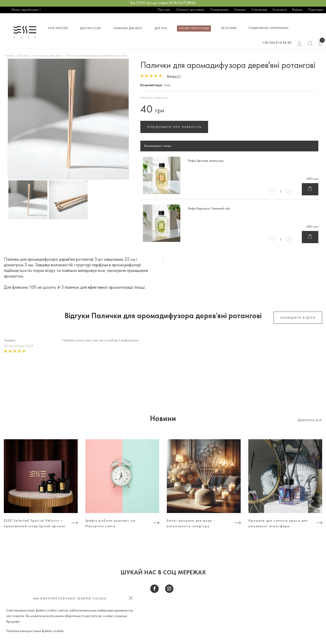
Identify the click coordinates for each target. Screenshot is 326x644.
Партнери (316, 10)
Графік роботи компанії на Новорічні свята (111, 524)
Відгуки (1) (174, 76)
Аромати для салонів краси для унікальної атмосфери (278, 524)
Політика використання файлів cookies (35, 631)
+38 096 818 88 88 (277, 43)
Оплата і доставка (190, 10)
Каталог (24, 56)
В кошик (310, 189)
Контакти (280, 10)
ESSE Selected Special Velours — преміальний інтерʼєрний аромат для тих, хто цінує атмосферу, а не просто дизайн (35, 524)
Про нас (164, 10)
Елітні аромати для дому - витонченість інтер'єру (191, 524)
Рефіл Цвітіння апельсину (206, 161)
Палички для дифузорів (47, 56)
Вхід (300, 44)
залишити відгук (298, 318)
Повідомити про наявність (174, 127)
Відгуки (297, 10)
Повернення (219, 10)
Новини (240, 10)
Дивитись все (310, 420)
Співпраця (259, 10)
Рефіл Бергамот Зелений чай (209, 209)
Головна (9, 56)
